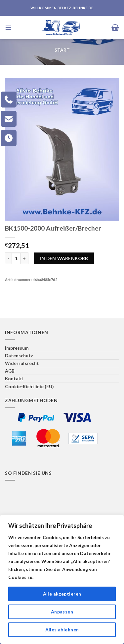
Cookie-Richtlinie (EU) (29, 386)
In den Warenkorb (64, 258)
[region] (62, 579)
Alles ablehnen (62, 630)
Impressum (17, 348)
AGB (10, 371)
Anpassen (62, 612)
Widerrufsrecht (22, 363)
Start (62, 50)
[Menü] (8, 27)
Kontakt (14, 378)
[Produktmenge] (16, 258)
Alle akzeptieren (62, 594)
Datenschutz (19, 356)
